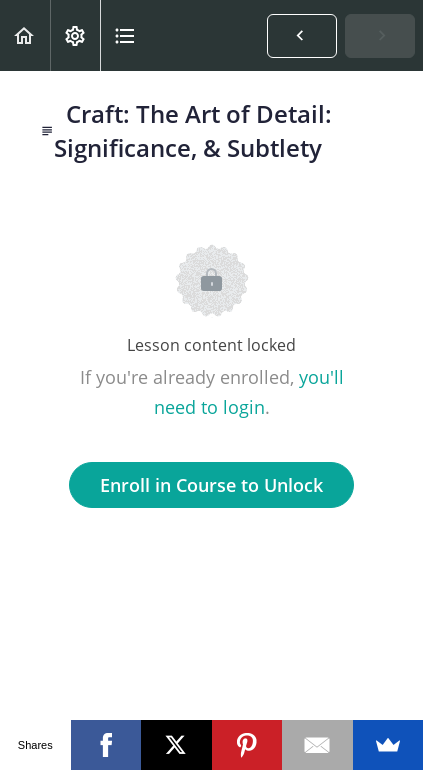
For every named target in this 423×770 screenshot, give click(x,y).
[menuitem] (75, 35)
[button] (25, 35)
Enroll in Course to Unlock (211, 485)
